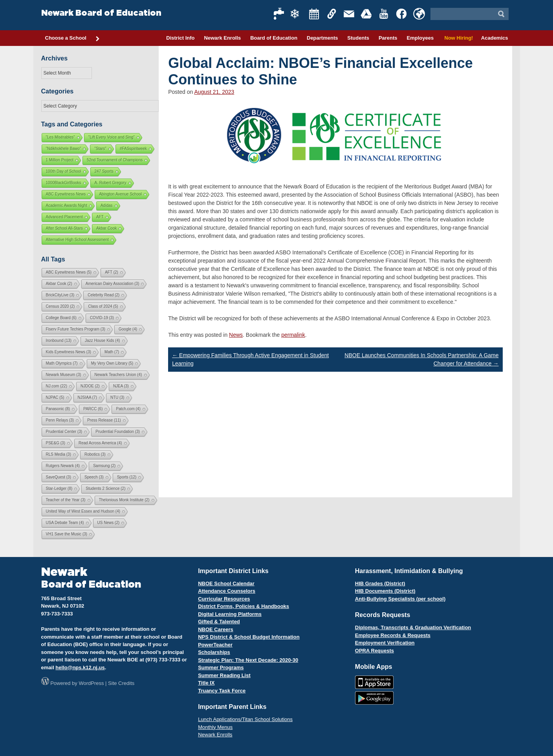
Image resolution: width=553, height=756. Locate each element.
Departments (322, 38)
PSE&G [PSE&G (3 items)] (56, 443)
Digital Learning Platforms (230, 614)
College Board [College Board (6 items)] (61, 318)
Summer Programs (221, 667)
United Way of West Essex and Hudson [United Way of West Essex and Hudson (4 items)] (83, 511)
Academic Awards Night (67, 205)
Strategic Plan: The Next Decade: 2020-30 (248, 660)
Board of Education (274, 38)
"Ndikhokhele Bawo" (64, 149)
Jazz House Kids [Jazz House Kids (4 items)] (102, 341)
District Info (180, 38)
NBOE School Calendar (226, 583)
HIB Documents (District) (385, 591)
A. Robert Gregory (111, 183)
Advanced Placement (65, 217)
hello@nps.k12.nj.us (80, 667)
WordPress (91, 683)
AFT (100, 217)
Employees (420, 38)
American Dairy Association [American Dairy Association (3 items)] (113, 284)
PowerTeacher (215, 645)
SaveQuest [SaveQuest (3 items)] (59, 477)
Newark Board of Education (101, 13)
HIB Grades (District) (380, 583)
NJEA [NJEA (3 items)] (121, 386)
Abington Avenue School (120, 194)
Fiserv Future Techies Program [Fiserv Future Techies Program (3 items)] (76, 329)
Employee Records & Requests (393, 635)
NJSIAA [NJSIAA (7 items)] (87, 397)
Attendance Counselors (227, 591)
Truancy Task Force (222, 691)
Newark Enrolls (222, 38)
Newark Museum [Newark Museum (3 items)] (64, 375)
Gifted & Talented (219, 622)
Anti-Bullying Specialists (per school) (400, 599)
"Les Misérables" (60, 137)
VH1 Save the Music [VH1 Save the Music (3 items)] (67, 534)
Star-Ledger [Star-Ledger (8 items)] (59, 488)
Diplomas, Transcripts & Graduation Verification (413, 627)
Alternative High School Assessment (78, 240)
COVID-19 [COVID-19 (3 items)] (102, 318)
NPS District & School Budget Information (249, 637)
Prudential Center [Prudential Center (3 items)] (64, 432)
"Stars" (100, 149)
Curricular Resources (224, 599)
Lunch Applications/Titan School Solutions (245, 719)
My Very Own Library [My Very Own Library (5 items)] (112, 363)
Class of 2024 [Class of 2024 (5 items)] (103, 306)
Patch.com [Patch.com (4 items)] (128, 409)
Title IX (206, 683)
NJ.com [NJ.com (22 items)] (57, 386)
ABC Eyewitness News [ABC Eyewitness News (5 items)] (69, 272)
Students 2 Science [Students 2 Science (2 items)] (105, 488)
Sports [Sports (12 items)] (127, 477)
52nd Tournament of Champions (115, 160)
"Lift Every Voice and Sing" (112, 137)
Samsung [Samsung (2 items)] (104, 466)
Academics (495, 38)
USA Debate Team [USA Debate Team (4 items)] (65, 523)
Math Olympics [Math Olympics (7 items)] (62, 363)
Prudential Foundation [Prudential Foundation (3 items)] (118, 432)
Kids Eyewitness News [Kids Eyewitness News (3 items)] (69, 352)
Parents (388, 38)
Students (358, 38)
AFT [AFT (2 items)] (112, 272)
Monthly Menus (215, 727)
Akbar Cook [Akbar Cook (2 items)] (59, 284)
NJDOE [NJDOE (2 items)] (90, 386)
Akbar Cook (106, 228)
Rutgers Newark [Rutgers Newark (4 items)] (63, 466)
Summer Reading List (224, 675)
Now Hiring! (457, 38)
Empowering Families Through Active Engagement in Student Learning (250, 359)
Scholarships (214, 652)
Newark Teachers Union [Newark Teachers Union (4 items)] (118, 375)
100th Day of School (64, 171)
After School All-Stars (64, 228)
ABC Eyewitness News (66, 194)
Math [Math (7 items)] (112, 352)
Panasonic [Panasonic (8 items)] (58, 409)
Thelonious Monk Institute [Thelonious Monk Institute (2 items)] (124, 500)
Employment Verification (385, 643)
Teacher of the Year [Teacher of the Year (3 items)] (66, 500)
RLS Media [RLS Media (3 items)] (59, 454)
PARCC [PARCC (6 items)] (93, 409)
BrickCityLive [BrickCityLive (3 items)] (60, 295)
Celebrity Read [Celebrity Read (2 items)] (103, 295)
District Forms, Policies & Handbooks (244, 606)
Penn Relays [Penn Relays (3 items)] (60, 420)
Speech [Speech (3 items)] (94, 477)
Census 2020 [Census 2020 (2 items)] (60, 306)
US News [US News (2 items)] (109, 523)
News (236, 335)
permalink (293, 335)
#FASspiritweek (133, 149)
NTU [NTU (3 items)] (117, 397)
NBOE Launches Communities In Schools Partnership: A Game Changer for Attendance (421, 359)
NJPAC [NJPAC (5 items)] (55, 397)
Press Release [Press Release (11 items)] (104, 420)
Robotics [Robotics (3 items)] (95, 454)
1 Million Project (60, 160)
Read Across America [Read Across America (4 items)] (100, 443)
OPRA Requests (374, 651)
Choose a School (73, 38)
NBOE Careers (216, 629)
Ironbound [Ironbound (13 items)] (59, 341)
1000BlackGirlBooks (64, 183)
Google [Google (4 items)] (128, 329)
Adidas (107, 205)
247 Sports (104, 171)
